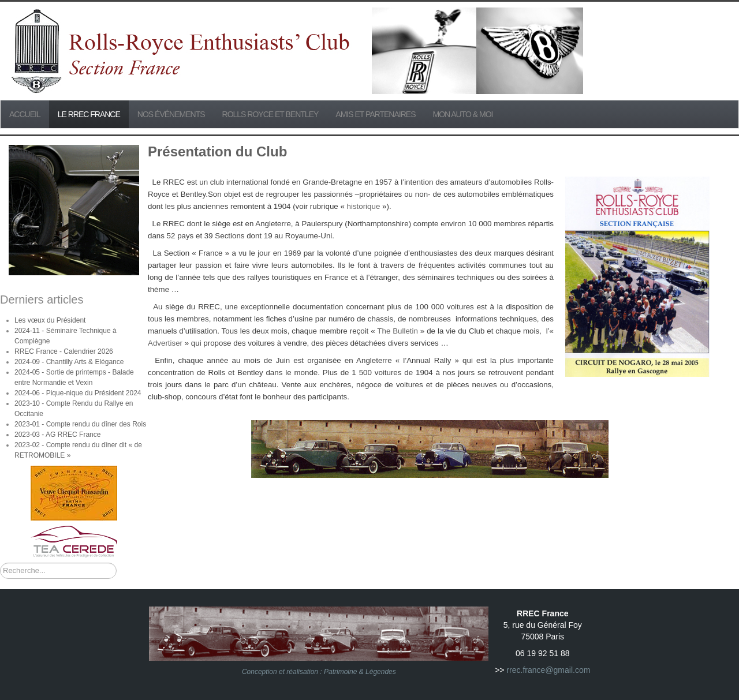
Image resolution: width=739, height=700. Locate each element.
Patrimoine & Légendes (360, 672)
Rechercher (0, 563)
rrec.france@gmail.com (548, 670)
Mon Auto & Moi (463, 114)
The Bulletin (398, 331)
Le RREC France (89, 114)
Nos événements (171, 114)
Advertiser (166, 343)
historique (364, 206)
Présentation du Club (217, 151)
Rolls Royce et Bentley (270, 114)
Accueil (25, 114)
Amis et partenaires (375, 114)
